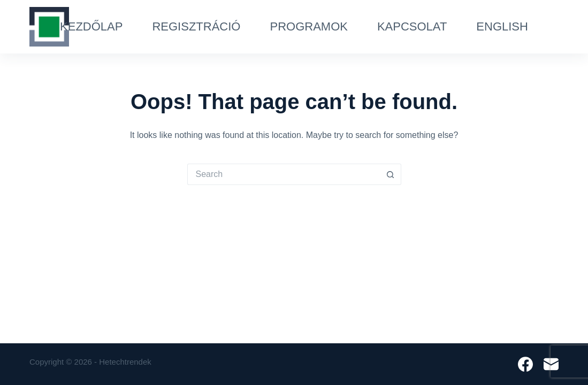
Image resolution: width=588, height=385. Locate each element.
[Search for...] (284, 174)
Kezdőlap (91, 26)
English (502, 26)
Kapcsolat (412, 26)
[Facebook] (525, 364)
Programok (308, 26)
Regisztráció (196, 26)
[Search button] (391, 174)
